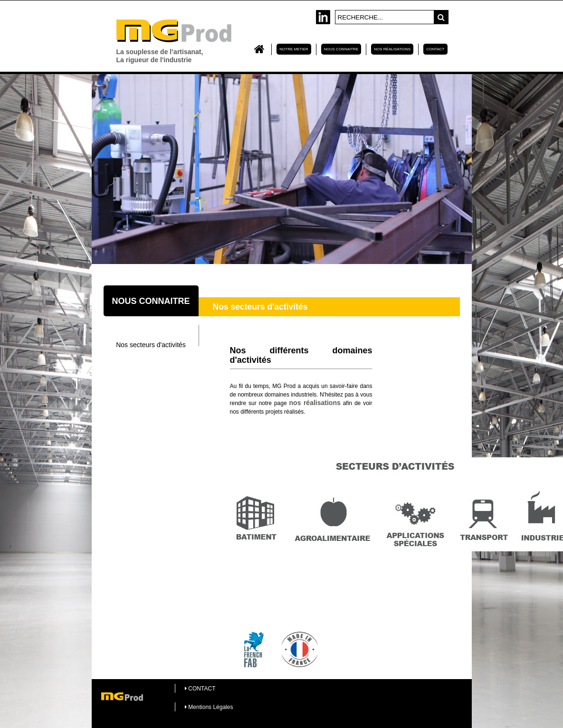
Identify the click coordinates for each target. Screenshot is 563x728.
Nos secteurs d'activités (151, 345)
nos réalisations (315, 403)
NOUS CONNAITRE (341, 49)
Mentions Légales (209, 707)
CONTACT (435, 49)
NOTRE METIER (294, 49)
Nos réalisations (392, 49)
